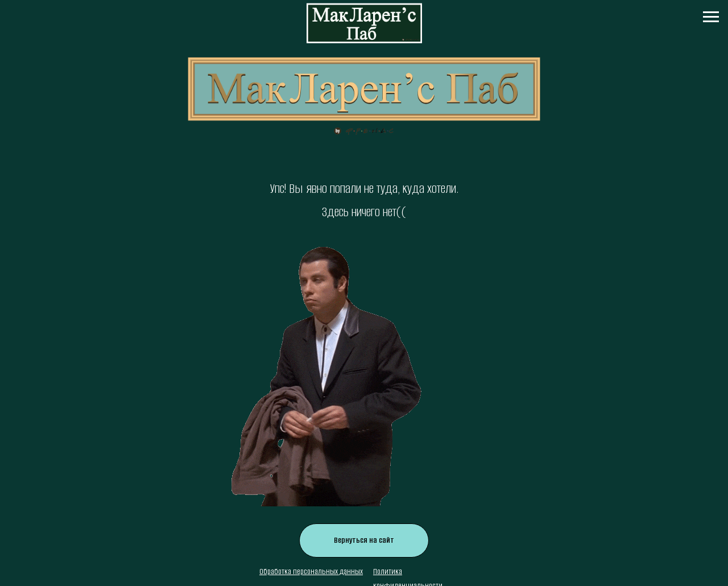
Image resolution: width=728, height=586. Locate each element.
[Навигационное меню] (711, 17)
